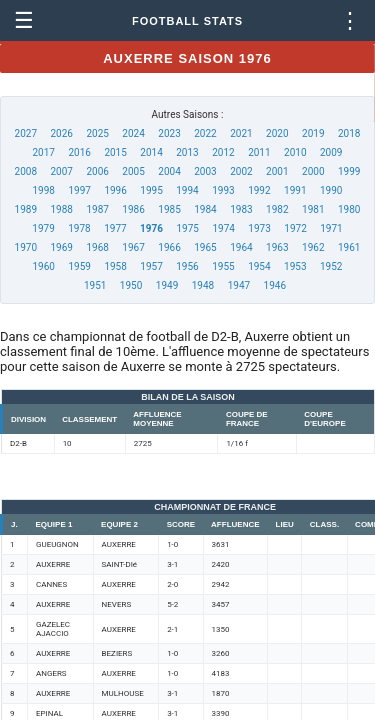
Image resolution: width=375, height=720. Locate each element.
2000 (313, 171)
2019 (313, 133)
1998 (44, 190)
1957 (151, 266)
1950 (131, 285)
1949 (167, 285)
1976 (151, 228)
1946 (275, 285)
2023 (169, 133)
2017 (44, 152)
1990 (331, 190)
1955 (223, 266)
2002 (241, 171)
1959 (79, 266)
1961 (349, 247)
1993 (223, 190)
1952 (331, 266)
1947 (239, 285)
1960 (44, 266)
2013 (187, 152)
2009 (331, 152)
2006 (97, 171)
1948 (203, 285)
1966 (169, 247)
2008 (26, 171)
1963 (277, 247)
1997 (79, 190)
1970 (26, 247)
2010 (295, 152)
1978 (79, 228)
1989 (26, 209)
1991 (295, 190)
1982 (277, 209)
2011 (259, 152)
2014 (151, 152)
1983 (241, 209)
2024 (133, 133)
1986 (133, 209)
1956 (187, 266)
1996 (115, 190)
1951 (95, 285)
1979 (43, 228)
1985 (169, 209)
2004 (169, 171)
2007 (61, 171)
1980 (349, 209)
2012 (223, 152)
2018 (349, 133)
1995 (151, 190)
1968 (97, 247)
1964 (241, 247)
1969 (61, 247)
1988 (61, 209)
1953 (295, 266)
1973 (259, 228)
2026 (61, 133)
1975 (187, 228)
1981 (313, 209)
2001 (277, 171)
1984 (205, 209)
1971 (331, 228)
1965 (205, 247)
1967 (133, 247)
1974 (223, 228)
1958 (115, 266)
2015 (115, 152)
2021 (241, 133)
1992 (259, 190)
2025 (97, 133)
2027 (26, 133)
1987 (97, 209)
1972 (295, 228)
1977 (115, 228)
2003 (205, 171)
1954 (259, 266)
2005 (133, 171)
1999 (349, 171)
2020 (277, 133)
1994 (187, 190)
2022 (205, 133)
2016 (79, 152)
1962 (313, 247)
